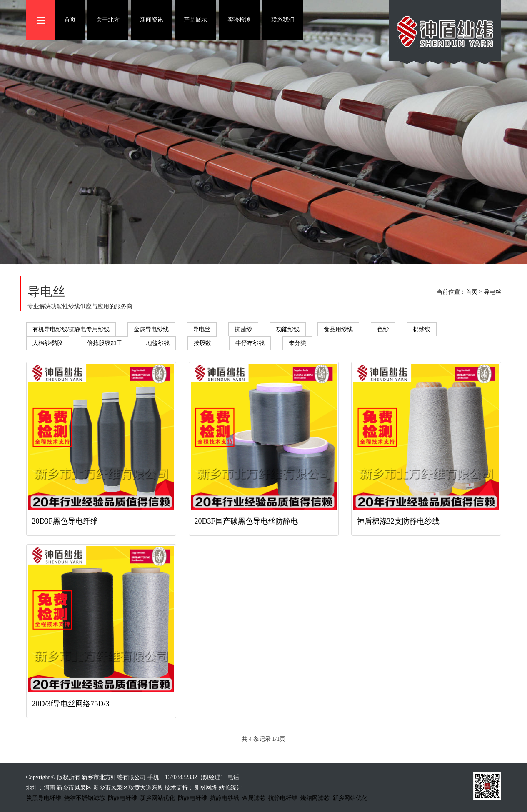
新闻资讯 (152, 20)
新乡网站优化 (157, 798)
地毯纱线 (158, 343)
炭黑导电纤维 (44, 798)
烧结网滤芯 (315, 798)
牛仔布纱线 (250, 343)
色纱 (383, 329)
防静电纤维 (122, 798)
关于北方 (108, 20)
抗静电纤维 (283, 798)
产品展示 (195, 20)
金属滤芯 (254, 798)
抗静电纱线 (225, 798)
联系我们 (283, 20)
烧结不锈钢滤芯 (85, 798)
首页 (70, 20)
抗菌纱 (243, 329)
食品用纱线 (338, 329)
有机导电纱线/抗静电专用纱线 (71, 329)
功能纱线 (288, 329)
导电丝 (492, 292)
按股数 (202, 343)
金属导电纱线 (151, 329)
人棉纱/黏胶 (48, 343)
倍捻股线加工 (105, 343)
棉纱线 (422, 329)
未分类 (297, 343)
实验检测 (239, 20)
